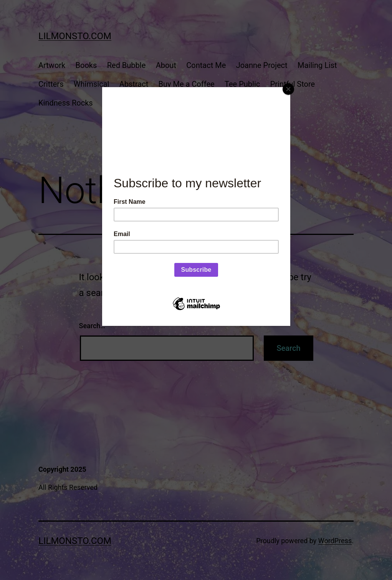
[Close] (288, 89)
